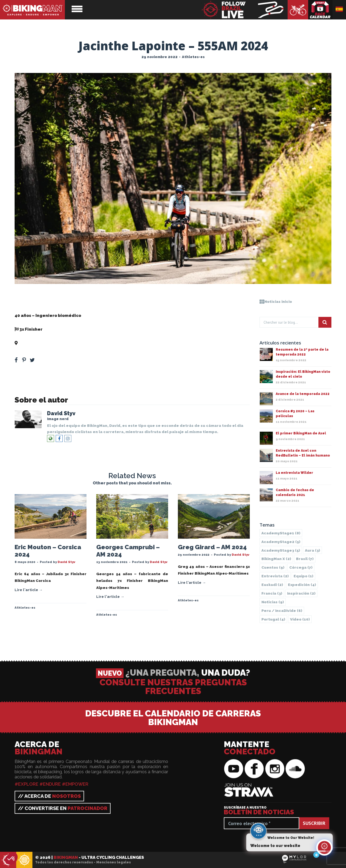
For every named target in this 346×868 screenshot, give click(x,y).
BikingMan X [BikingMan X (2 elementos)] (276, 559)
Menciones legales (114, 862)
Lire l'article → (29, 590)
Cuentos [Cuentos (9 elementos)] (273, 567)
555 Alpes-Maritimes (40, 343)
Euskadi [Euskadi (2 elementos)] (272, 585)
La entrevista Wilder (294, 473)
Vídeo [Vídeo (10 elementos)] (300, 619)
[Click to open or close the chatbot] (324, 851)
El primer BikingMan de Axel (301, 433)
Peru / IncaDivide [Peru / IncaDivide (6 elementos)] (282, 611)
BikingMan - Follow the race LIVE (244, 10)
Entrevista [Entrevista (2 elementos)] (275, 576)
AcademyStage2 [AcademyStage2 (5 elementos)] (281, 542)
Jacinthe (24, 302)
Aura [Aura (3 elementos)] (312, 550)
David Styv (61, 413)
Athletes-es (193, 57)
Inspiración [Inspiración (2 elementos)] (301, 593)
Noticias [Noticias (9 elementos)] (273, 602)
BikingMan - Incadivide (24, 860)
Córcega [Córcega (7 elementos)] (301, 567)
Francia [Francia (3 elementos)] (272, 593)
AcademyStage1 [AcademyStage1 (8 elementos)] (281, 533)
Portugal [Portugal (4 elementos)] (273, 619)
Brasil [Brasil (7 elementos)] (305, 559)
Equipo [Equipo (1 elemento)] (303, 576)
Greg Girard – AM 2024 (212, 547)
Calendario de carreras (320, 10)
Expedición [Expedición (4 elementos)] (302, 585)
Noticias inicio (276, 301)
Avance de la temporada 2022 (303, 394)
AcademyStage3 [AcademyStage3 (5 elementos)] (281, 550)
